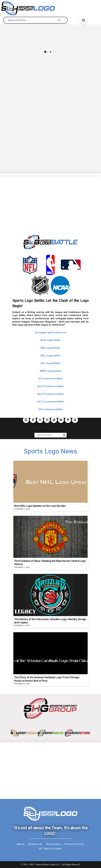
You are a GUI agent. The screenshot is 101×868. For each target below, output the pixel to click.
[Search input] (49, 435)
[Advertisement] (50, 199)
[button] (83, 20)
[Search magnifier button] (64, 435)
